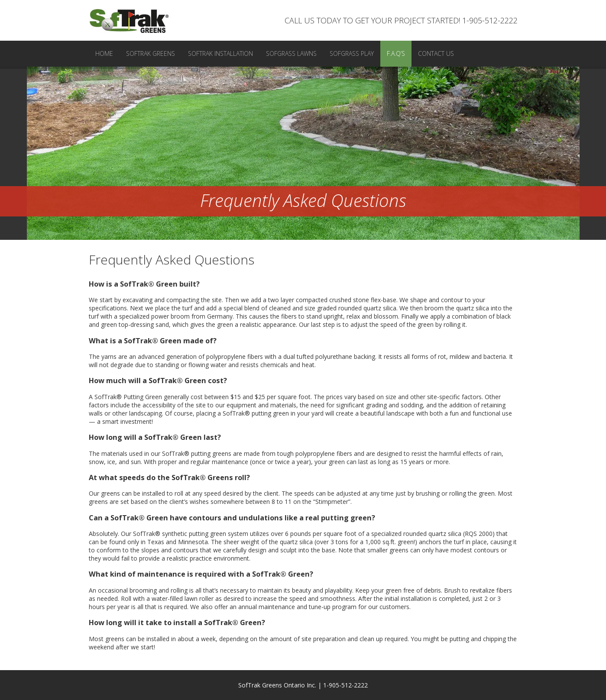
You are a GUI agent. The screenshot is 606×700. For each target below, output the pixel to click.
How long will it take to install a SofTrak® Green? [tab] (177, 623)
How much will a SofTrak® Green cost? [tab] (158, 381)
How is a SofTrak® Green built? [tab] (144, 284)
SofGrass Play (352, 53)
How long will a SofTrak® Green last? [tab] (155, 437)
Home (104, 53)
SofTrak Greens (151, 53)
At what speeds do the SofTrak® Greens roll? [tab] (169, 477)
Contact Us (436, 53)
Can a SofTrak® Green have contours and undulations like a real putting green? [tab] (232, 518)
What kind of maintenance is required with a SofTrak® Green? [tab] (201, 574)
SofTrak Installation (220, 53)
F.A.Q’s (396, 53)
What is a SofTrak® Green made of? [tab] (153, 341)
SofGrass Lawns (291, 53)
